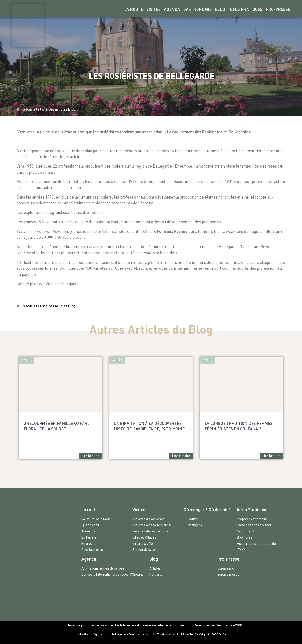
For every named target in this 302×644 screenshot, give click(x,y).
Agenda (172, 9)
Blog (220, 9)
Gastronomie (197, 9)
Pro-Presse (278, 9)
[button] (46, 109)
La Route (134, 9)
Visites (153, 9)
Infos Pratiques (245, 9)
